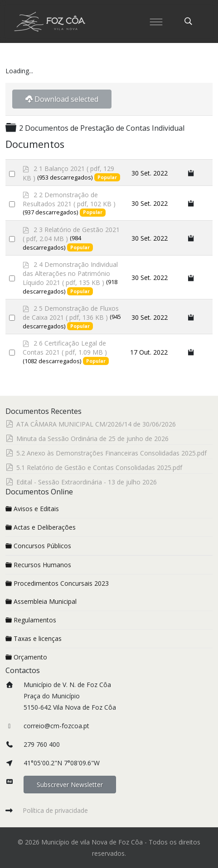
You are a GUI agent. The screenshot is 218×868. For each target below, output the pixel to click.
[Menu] (156, 21)
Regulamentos (31, 620)
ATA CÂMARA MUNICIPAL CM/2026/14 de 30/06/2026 (96, 424)
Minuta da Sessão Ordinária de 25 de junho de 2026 (92, 439)
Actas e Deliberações (41, 527)
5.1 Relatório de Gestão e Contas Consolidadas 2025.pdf (99, 467)
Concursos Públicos (38, 546)
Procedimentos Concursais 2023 (57, 583)
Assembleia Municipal (41, 601)
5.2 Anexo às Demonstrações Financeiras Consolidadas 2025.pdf (111, 453)
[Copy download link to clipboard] (191, 173)
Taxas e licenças (34, 638)
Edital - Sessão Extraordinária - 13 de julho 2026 (87, 482)
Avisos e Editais (32, 509)
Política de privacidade (55, 810)
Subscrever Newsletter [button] (70, 785)
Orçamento (26, 657)
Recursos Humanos (38, 565)
